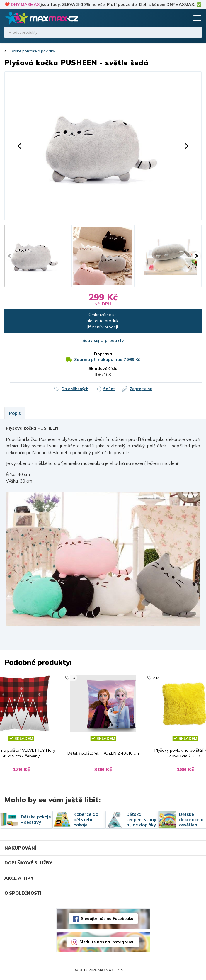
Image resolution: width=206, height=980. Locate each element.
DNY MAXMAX (25, 4)
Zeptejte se (141, 389)
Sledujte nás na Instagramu (107, 942)
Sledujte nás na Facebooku (107, 918)
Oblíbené (173, 18)
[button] (19, 146)
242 (156, 678)
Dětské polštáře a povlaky (32, 51)
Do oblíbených (75, 389)
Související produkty (103, 340)
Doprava (103, 354)
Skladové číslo (103, 368)
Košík (184, 18)
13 (73, 678)
